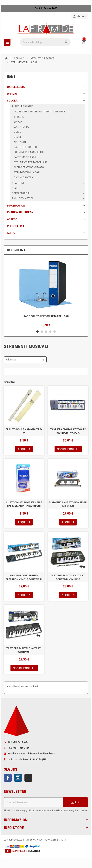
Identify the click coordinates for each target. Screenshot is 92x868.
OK (75, 802)
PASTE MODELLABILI (26, 157)
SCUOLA (12, 101)
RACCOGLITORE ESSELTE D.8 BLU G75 (46, 316)
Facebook (8, 778)
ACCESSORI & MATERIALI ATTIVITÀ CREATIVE (39, 112)
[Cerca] (45, 42)
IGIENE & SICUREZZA (20, 212)
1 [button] (37, 332)
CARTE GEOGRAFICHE (26, 147)
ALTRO (11, 233)
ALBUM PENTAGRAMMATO (29, 167)
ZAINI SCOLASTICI (22, 198)
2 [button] (42, 332)
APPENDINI (20, 142)
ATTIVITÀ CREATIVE (23, 106)
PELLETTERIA (16, 226)
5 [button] (55, 332)
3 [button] (46, 332)
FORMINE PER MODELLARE (29, 152)
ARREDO (12, 219)
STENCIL (19, 117)
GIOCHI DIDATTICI (24, 177)
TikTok (28, 778)
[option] (46, 292)
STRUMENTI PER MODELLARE (31, 162)
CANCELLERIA (16, 87)
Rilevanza (11, 360)
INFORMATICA (16, 206)
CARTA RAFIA (21, 127)
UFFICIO (12, 94)
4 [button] (50, 332)
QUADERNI (18, 183)
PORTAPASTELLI (21, 193)
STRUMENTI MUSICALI (27, 172)
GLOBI (17, 137)
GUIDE (17, 132)
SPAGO (18, 122)
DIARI (15, 188)
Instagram (18, 778)
